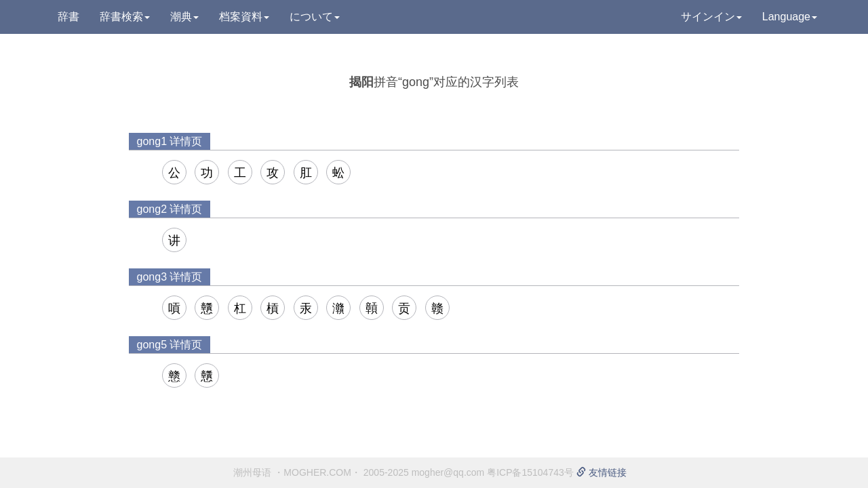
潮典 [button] (184, 17)
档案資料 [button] (244, 17)
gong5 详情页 (170, 345)
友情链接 (601, 472)
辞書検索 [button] (125, 17)
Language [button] (790, 17)
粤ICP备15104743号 (530, 472)
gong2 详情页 (170, 209)
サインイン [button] (711, 17)
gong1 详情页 (170, 141)
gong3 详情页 (170, 277)
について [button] (315, 17)
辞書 (68, 17)
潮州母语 (252, 472)
